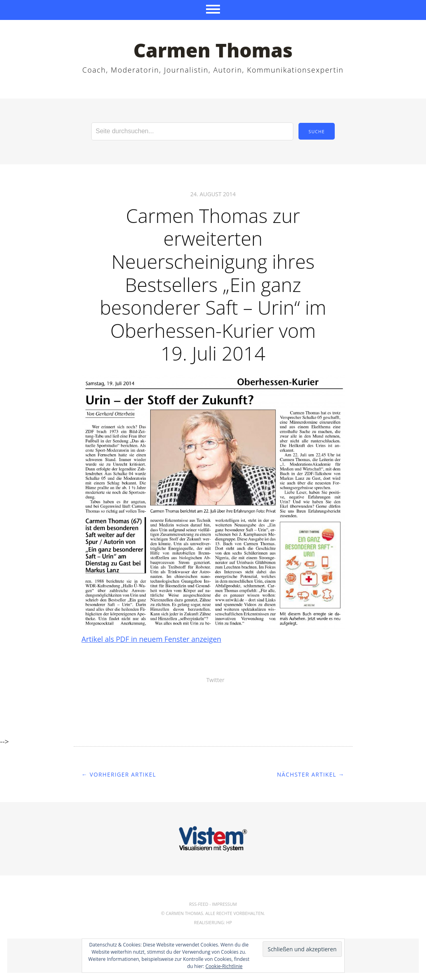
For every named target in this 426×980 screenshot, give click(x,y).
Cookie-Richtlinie (224, 966)
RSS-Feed (198, 904)
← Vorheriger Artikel (119, 774)
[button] (213, 502)
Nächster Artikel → (311, 774)
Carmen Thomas (213, 50)
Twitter (216, 680)
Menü (213, 10)
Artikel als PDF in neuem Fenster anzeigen (152, 639)
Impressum (224, 904)
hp (229, 922)
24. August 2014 (213, 194)
